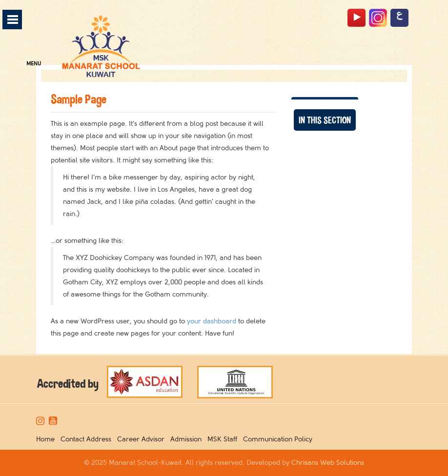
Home (47, 439)
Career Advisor (143, 439)
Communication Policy (280, 439)
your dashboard (212, 321)
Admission (188, 439)
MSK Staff (224, 439)
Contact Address (88, 439)
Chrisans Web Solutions (328, 463)
